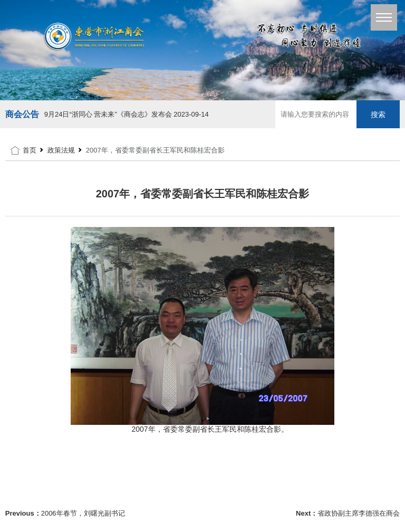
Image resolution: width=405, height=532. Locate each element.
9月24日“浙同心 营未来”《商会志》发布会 (127, 114)
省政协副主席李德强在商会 (359, 513)
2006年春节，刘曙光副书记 (83, 513)
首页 (30, 150)
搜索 (378, 115)
